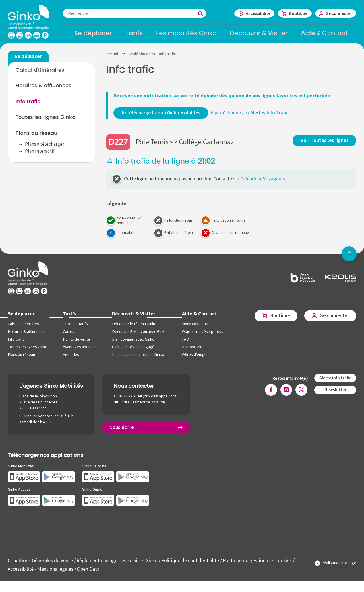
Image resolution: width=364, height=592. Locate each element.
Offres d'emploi (195, 358)
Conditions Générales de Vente (40, 564)
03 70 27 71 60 (130, 400)
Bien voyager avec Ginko (133, 343)
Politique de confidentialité (191, 564)
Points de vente (76, 343)
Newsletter (335, 393)
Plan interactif (40, 155)
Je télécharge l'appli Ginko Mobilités (162, 116)
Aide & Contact (199, 317)
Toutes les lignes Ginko (45, 121)
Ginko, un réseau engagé (133, 350)
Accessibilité (21, 573)
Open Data (88, 573)
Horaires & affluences (44, 89)
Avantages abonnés (80, 350)
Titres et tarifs (75, 327)
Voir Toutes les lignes (325, 144)
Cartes (69, 335)
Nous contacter (195, 327)
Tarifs (70, 317)
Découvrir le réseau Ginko (134, 327)
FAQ (185, 343)
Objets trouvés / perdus (202, 335)
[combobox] (138, 13)
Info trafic (28, 105)
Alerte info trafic (335, 381)
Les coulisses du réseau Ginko (138, 358)
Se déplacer (21, 317)
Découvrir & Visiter (134, 317)
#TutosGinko (192, 350)
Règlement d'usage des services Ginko (117, 564)
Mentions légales (55, 573)
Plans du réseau (37, 137)
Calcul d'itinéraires (40, 73)
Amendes (71, 358)
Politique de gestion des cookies (258, 564)
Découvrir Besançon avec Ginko (139, 335)
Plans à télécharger (45, 148)
